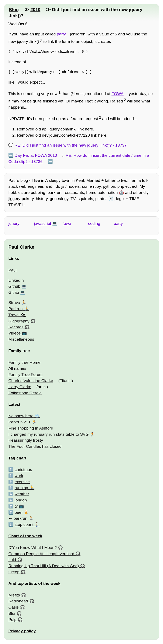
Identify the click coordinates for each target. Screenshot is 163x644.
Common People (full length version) (41, 554)
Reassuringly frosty (26, 440)
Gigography (19, 321)
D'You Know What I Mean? (32, 548)
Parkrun (15, 309)
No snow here (21, 416)
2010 (35, 9)
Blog (14, 9)
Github (14, 286)
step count (24, 524)
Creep (14, 572)
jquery (14, 223)
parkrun (20, 518)
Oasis (13, 607)
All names (17, 368)
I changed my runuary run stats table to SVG (48, 434)
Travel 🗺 (17, 315)
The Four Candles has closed (35, 446)
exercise (22, 482)
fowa (67, 223)
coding (94, 223)
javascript (43, 223)
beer (19, 512)
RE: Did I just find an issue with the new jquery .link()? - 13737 (71, 145)
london (21, 500)
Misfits (14, 595)
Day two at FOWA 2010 (36, 155)
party (61, 34)
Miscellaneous (21, 339)
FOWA (117, 94)
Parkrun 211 (19, 422)
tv (16, 506)
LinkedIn (16, 280)
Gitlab (14, 292)
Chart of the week (25, 536)
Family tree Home (24, 362)
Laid (12, 560)
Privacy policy (22, 631)
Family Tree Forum (25, 374)
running (21, 488)
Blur (12, 613)
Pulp (12, 619)
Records (16, 327)
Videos (14, 333)
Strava (14, 303)
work (19, 476)
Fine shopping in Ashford (31, 428)
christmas (23, 470)
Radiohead (18, 601)
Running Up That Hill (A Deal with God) (44, 566)
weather (22, 494)
